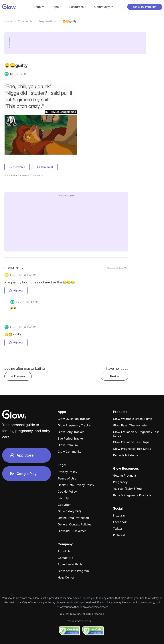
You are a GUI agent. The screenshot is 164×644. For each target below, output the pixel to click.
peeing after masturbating (25, 369)
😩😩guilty (69, 21)
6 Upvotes (17, 167)
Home (8, 21)
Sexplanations (48, 21)
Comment (45, 167)
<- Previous (18, 376)
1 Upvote (16, 290)
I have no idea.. (116, 369)
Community (25, 21)
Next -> (114, 376)
